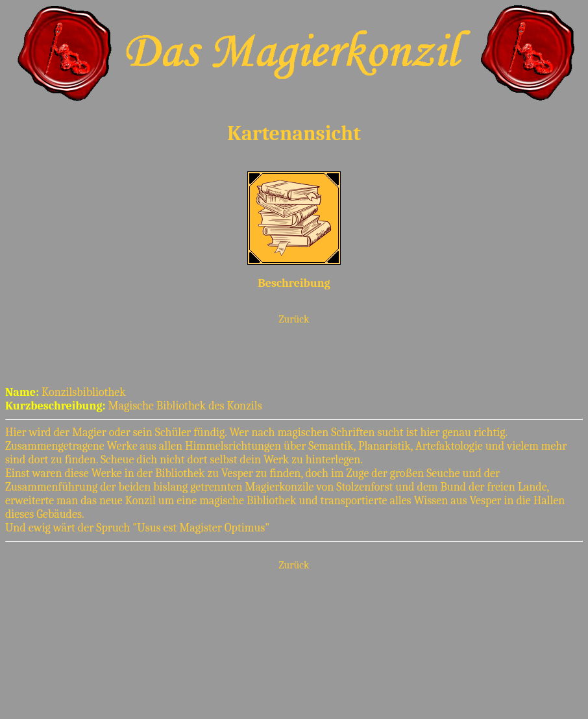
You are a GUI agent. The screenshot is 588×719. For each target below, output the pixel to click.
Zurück (294, 319)
